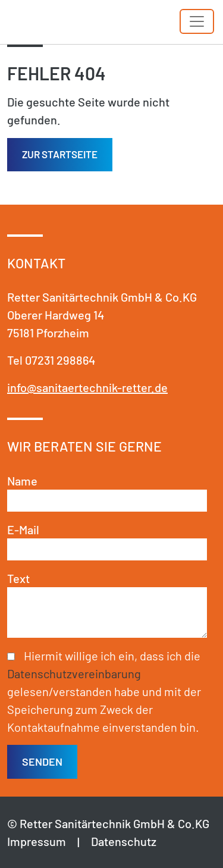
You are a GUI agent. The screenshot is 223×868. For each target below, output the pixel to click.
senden (42, 762)
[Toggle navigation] (197, 21)
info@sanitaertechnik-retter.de (87, 387)
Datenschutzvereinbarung (74, 673)
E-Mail (23, 529)
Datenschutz (124, 841)
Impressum (37, 841)
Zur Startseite (60, 154)
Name (22, 481)
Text (18, 578)
